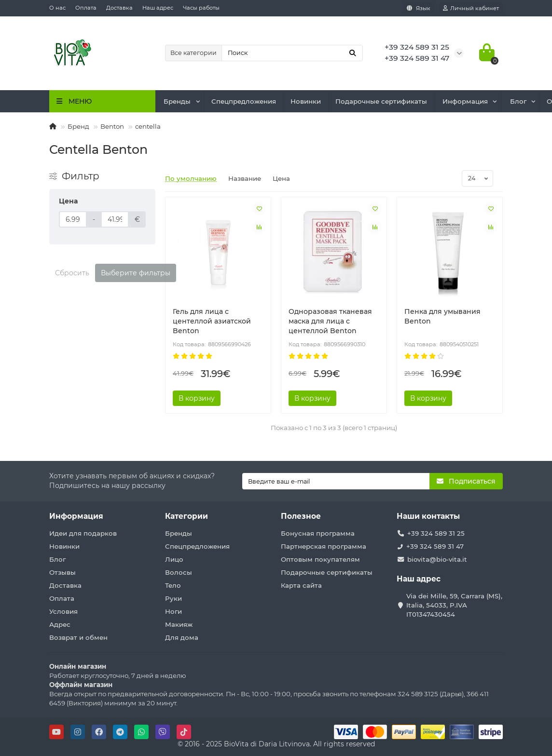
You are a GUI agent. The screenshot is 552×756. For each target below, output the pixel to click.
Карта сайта (301, 585)
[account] (471, 8)
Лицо (174, 559)
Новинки (306, 101)
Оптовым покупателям (320, 559)
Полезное (301, 516)
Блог (518, 101)
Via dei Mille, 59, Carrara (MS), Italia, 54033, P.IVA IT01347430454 (454, 605)
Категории (186, 516)
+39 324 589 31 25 (436, 533)
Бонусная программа (318, 533)
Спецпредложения (244, 101)
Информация (465, 101)
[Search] (292, 53)
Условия (63, 611)
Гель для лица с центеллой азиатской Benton (212, 321)
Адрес (60, 624)
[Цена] (73, 219)
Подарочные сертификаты (381, 101)
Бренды (177, 101)
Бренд (78, 126)
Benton (112, 126)
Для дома (182, 637)
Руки (173, 598)
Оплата (86, 8)
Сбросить (72, 273)
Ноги (173, 611)
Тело (173, 585)
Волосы (179, 572)
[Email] (336, 481)
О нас (57, 8)
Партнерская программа (324, 546)
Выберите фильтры (136, 273)
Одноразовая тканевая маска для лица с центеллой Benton (330, 321)
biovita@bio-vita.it (437, 559)
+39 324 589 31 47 (435, 546)
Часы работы (201, 8)
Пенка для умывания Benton (442, 316)
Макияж (179, 624)
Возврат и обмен (78, 637)
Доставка (119, 8)
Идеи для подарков (83, 533)
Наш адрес (158, 8)
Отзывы (62, 572)
